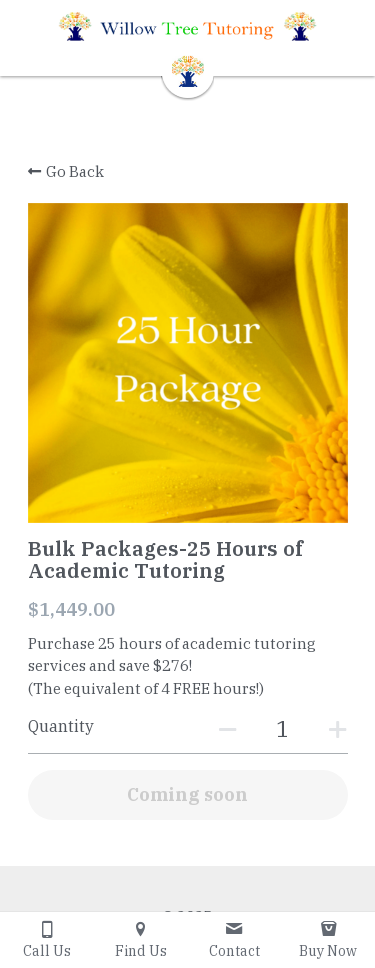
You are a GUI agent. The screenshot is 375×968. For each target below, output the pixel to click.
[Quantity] (283, 728)
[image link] (188, 69)
